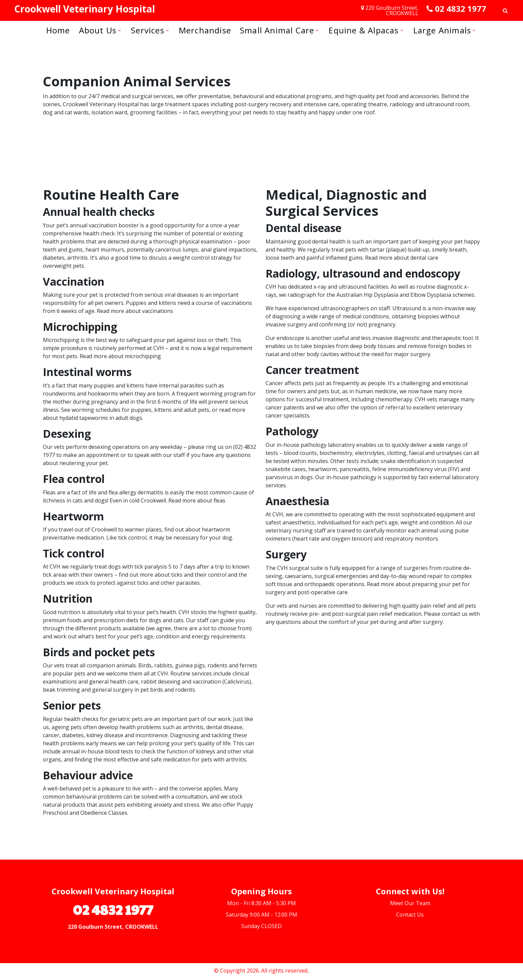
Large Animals (442, 30)
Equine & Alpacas (364, 30)
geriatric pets (126, 719)
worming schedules (96, 410)
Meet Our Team (410, 903)
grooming (143, 112)
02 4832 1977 (461, 9)
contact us (455, 614)
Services (148, 30)
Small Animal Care (277, 30)
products (110, 628)
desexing (100, 447)
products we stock (66, 583)
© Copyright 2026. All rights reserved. (261, 971)
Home (58, 30)
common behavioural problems (82, 797)
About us (98, 30)
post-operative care (323, 592)
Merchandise (205, 30)
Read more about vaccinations (135, 311)
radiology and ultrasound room (429, 104)
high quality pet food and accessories (392, 96)
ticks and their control (199, 575)
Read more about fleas (197, 500)
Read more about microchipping (120, 356)
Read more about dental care (402, 258)
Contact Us (410, 915)
